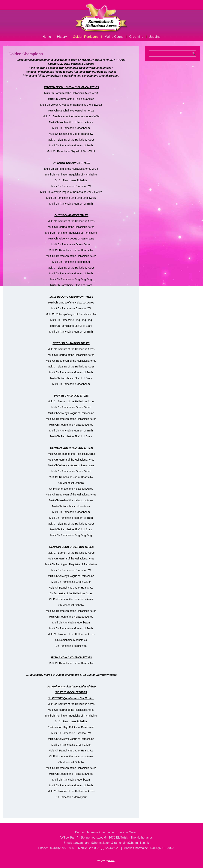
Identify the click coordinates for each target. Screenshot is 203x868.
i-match (111, 861)
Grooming (136, 37)
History (62, 37)
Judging (155, 37)
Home (47, 37)
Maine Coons (114, 37)
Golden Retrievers (86, 37)
